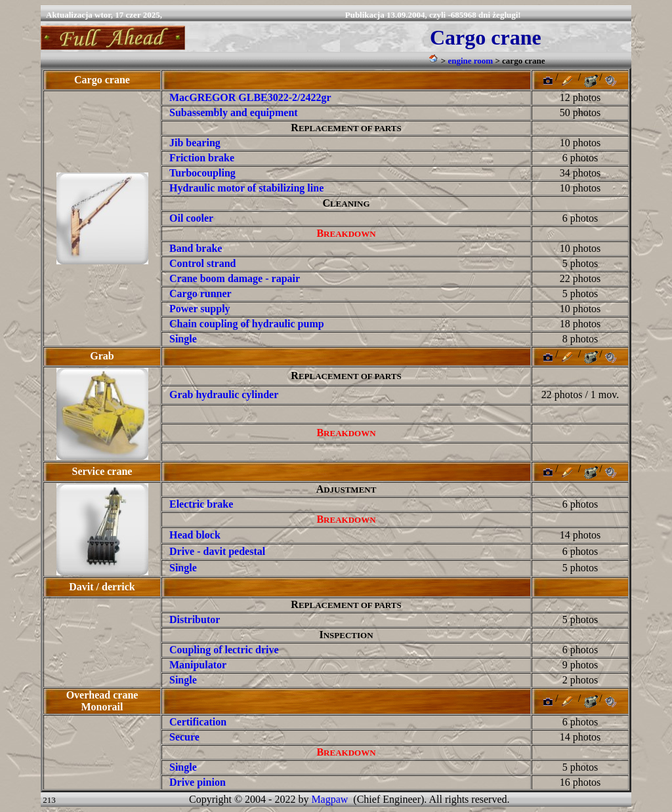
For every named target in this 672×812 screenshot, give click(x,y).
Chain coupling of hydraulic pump (247, 324)
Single (183, 568)
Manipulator (198, 665)
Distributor (195, 619)
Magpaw (329, 799)
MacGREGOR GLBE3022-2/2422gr (250, 97)
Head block (195, 535)
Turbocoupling (202, 173)
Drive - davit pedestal (217, 551)
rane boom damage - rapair (239, 278)
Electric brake (201, 504)
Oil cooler (191, 218)
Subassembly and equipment (234, 112)
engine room (470, 61)
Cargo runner (200, 294)
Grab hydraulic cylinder (224, 395)
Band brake (196, 248)
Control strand (203, 263)
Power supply (200, 309)
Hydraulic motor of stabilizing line (246, 188)
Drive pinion (198, 782)
